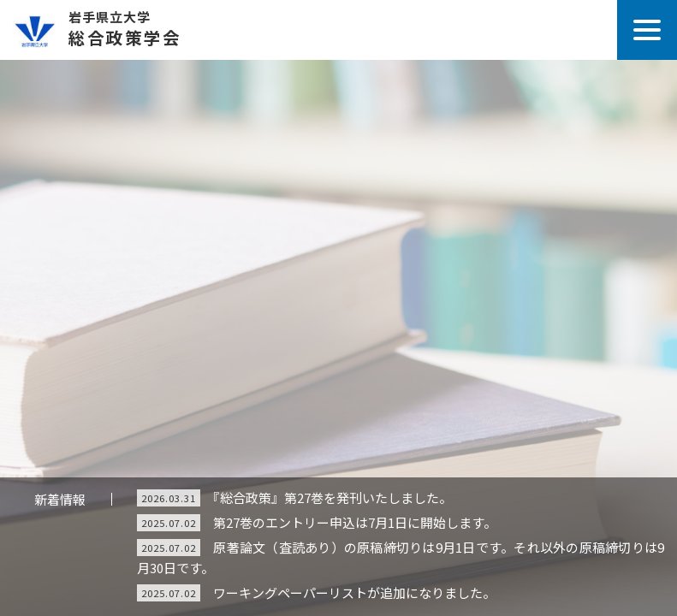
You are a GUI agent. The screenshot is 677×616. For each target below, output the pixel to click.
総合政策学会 (338, 25)
